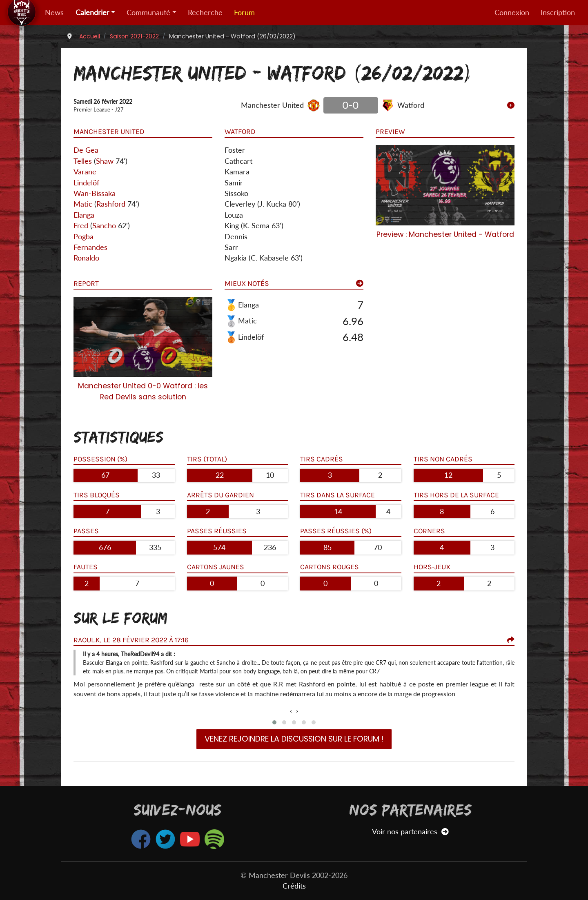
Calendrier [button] (92, 12)
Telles (83, 161)
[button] (274, 722)
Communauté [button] (148, 12)
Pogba (84, 237)
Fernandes (90, 247)
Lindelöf (86, 183)
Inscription (558, 12)
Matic (83, 204)
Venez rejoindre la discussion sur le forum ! (294, 739)
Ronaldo (86, 258)
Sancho (104, 226)
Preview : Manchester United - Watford (445, 234)
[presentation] (291, 711)
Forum (244, 12)
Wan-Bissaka (95, 193)
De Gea (86, 150)
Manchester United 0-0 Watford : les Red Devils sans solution (143, 391)
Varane (85, 172)
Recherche (205, 12)
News (54, 12)
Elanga (84, 215)
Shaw (105, 161)
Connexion (512, 12)
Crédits (294, 886)
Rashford (111, 204)
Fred (81, 226)
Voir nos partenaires (410, 832)
